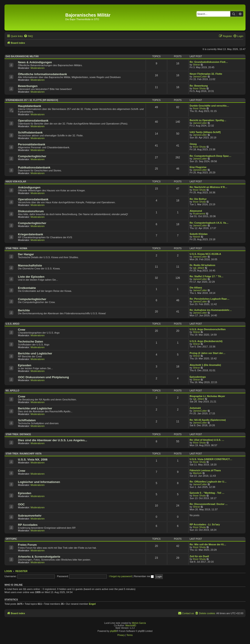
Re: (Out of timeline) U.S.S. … (207, 440)
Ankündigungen (29, 187)
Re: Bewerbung (199, 86)
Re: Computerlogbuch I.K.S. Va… (209, 223)
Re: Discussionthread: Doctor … (209, 504)
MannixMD (131, 625)
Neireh (197, 237)
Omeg (193, 144)
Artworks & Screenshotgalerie (39, 557)
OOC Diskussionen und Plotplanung (43, 377)
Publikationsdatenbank (34, 167)
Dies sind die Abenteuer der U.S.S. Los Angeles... (53, 440)
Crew (22, 330)
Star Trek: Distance (18, 434)
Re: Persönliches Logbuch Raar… (209, 299)
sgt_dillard (199, 268)
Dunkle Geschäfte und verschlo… (209, 106)
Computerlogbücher (32, 156)
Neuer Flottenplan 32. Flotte (206, 74)
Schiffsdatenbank (30, 132)
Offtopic (11, 539)
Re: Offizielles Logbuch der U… (208, 482)
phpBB (113, 631)
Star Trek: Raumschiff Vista (24, 454)
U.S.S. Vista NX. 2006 (33, 460)
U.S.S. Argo (12, 324)
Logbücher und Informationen (39, 482)
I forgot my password (121, 576)
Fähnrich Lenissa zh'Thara (205, 470)
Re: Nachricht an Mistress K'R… (208, 187)
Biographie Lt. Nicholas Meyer (207, 396)
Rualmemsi (199, 214)
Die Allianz (196, 288)
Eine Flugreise (198, 167)
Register (22, 571)
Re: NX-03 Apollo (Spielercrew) (208, 420)
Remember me (144, 576)
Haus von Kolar (16, 182)
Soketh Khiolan (199, 234)
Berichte (24, 310)
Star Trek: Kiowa (16, 248)
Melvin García (139, 623)
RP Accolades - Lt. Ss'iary (205, 524)
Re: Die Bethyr (198, 199)
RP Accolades (28, 525)
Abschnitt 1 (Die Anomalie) (205, 365)
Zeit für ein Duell (199, 556)
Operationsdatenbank (33, 121)
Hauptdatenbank (30, 106)
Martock (197, 473)
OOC (21, 504)
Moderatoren (37, 68)
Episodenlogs (198, 377)
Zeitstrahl (195, 408)
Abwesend (196, 211)
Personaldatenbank (32, 144)
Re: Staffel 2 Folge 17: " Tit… (206, 276)
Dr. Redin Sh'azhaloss (202, 265)
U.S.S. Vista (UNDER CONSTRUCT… (211, 459)
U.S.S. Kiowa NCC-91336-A (205, 254)
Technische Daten (31, 342)
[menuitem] (28, 36)
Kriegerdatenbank (31, 234)
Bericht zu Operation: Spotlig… (208, 120)
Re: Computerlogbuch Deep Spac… (211, 156)
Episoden (25, 365)
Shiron (197, 65)
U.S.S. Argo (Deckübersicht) (206, 341)
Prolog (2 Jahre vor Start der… (208, 353)
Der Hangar (26, 254)
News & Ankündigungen (35, 62)
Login (8, 571)
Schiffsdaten (27, 420)
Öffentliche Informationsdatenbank (42, 74)
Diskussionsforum (31, 211)
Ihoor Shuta (199, 88)
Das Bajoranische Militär (22, 56)
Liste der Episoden (31, 277)
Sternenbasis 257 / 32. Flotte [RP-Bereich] (32, 100)
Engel (92, 604)
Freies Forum (27, 545)
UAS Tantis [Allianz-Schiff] (205, 132)
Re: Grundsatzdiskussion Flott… (209, 62)
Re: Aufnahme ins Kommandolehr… (211, 310)
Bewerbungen (28, 86)
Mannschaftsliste (30, 265)
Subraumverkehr (30, 516)
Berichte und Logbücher (35, 353)
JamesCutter (200, 76)
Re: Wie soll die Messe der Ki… (208, 544)
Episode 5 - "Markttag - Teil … (207, 493)
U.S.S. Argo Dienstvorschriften (208, 329)
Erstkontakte (27, 288)
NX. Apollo (12, 391)
